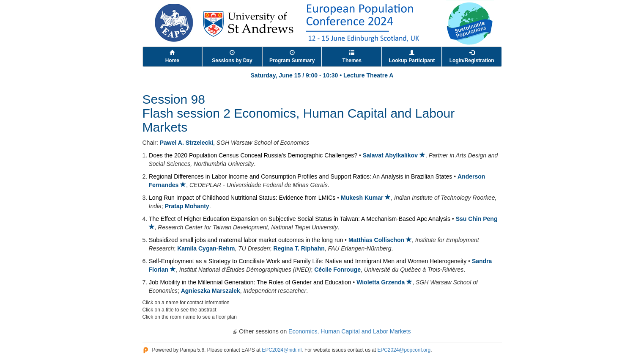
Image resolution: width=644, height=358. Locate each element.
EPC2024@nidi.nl (282, 350)
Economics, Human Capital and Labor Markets (349, 331)
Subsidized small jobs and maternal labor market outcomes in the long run (246, 240)
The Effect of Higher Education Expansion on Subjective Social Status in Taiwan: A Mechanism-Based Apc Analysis (300, 219)
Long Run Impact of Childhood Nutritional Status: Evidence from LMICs (242, 198)
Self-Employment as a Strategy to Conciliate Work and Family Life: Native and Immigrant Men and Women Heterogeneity (308, 261)
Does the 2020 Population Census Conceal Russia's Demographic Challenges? (253, 155)
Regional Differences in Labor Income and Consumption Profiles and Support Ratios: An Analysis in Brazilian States (300, 176)
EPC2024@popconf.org (404, 350)
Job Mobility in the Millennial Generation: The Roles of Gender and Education (250, 282)
